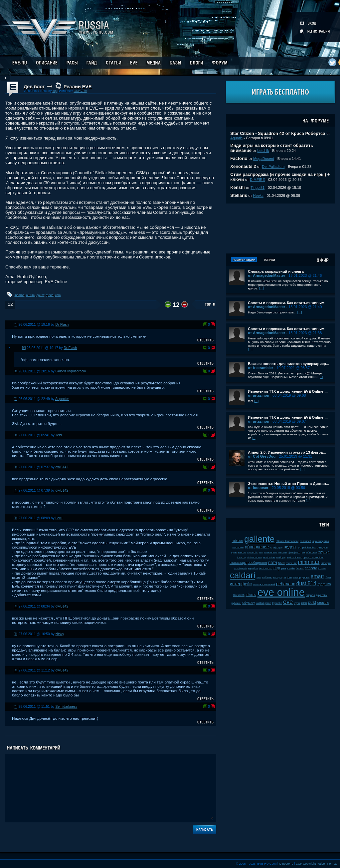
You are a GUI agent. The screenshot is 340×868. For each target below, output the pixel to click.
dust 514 (306, 583)
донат (40, 295)
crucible (323, 603)
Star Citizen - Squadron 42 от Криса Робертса (278, 133)
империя (326, 563)
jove (289, 577)
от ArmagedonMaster (266, 275)
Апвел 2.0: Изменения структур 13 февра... (287, 452)
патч (273, 562)
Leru (59, 518)
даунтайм (322, 595)
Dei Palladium (273, 167)
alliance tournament (287, 541)
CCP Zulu (80, 91)
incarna (20, 295)
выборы (281, 557)
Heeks (258, 196)
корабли (253, 568)
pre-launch (241, 568)
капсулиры (280, 577)
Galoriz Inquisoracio (71, 371)
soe (261, 552)
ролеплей (306, 541)
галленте (291, 563)
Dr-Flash (62, 325)
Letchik (263, 151)
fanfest (300, 568)
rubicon (238, 541)
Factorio (239, 158)
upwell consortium (313, 557)
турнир (324, 552)
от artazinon (258, 395)
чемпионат (271, 552)
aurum (30, 295)
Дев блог (34, 87)
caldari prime (264, 603)
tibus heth (239, 595)
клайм (291, 568)
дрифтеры (276, 547)
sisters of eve (255, 557)
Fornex (332, 864)
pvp (299, 547)
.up (54, 91)
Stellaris (239, 195)
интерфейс (241, 584)
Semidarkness (67, 707)
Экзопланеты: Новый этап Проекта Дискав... (288, 484)
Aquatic (236, 138)
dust (312, 602)
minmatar (309, 562)
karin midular (294, 557)
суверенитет (239, 552)
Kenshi (237, 187)
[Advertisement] (280, 228)
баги (328, 577)
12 (10, 304)
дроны (306, 577)
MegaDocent (264, 159)
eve (288, 602)
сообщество (257, 563)
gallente (259, 539)
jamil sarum (265, 568)
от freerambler (260, 368)
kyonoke (277, 603)
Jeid (59, 435)
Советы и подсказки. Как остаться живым (286, 303)
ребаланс (286, 584)
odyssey (249, 603)
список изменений (264, 584)
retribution (269, 557)
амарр (297, 577)
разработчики (309, 552)
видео (290, 547)
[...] (261, 288)
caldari (243, 575)
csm (58, 295)
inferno (251, 595)
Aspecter (62, 399)
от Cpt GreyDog (262, 456)
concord (311, 568)
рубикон (236, 603)
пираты (310, 595)
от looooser (258, 488)
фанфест (294, 552)
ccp (277, 568)
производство (321, 541)
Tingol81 (257, 188)
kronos (322, 568)
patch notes (309, 547)
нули (297, 603)
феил (50, 295)
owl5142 (62, 467)
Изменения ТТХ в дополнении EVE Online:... (288, 391)
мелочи (283, 552)
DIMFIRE (257, 180)
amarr (318, 576)
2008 (304, 603)
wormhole (238, 547)
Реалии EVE (78, 87)
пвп (259, 577)
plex (284, 568)
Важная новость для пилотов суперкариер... (288, 364)
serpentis (253, 552)
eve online (281, 592)
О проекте (286, 864)
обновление (257, 547)
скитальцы (238, 563)
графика (324, 584)
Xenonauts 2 (243, 166)
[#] (16, 325)
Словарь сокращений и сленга (276, 271)
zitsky (60, 634)
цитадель (323, 547)
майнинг (267, 577)
